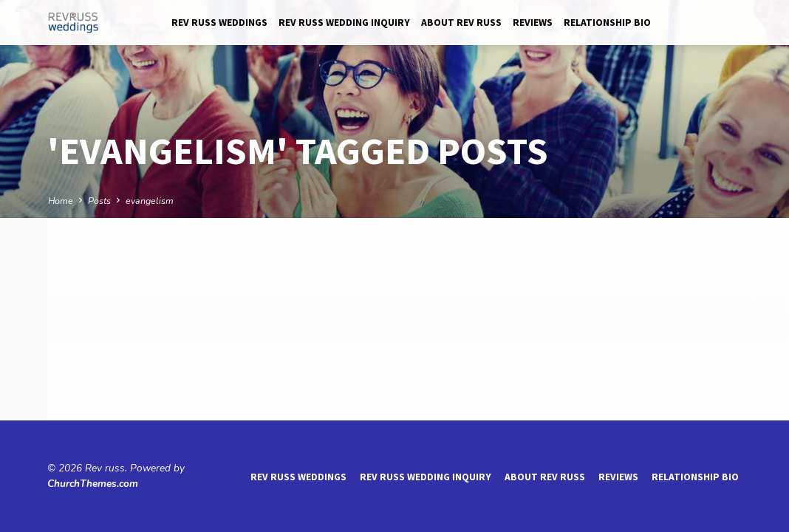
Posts (99, 201)
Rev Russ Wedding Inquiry (344, 23)
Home (61, 201)
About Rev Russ (461, 23)
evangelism (150, 201)
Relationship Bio (607, 23)
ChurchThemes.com (93, 484)
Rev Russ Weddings (219, 23)
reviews (533, 23)
